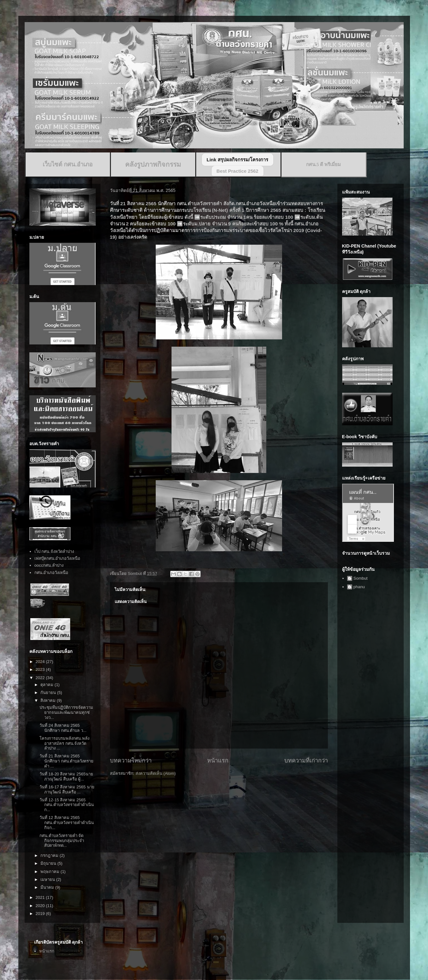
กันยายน (49, 693)
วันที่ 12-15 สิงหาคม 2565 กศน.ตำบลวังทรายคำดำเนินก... (67, 805)
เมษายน (48, 879)
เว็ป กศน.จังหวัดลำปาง (54, 551)
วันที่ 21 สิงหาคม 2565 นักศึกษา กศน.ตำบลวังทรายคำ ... (66, 761)
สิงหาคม (49, 700)
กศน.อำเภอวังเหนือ (51, 573)
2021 (41, 897)
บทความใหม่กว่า (131, 761)
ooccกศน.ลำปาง (49, 565)
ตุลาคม (48, 685)
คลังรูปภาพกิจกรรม (153, 164)
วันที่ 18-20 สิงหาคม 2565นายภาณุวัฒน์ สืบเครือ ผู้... (66, 777)
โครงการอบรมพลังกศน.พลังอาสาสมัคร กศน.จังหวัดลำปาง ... (64, 743)
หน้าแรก (218, 761)
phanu (359, 587)
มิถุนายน (49, 863)
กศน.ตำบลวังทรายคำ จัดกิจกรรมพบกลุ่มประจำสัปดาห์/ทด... (62, 840)
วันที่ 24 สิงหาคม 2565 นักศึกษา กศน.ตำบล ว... (63, 728)
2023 (41, 669)
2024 (41, 662)
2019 (41, 914)
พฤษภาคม (51, 872)
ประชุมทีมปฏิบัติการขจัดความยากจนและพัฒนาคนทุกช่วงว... (66, 712)
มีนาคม (48, 887)
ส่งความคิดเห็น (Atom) (156, 773)
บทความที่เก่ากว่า (306, 761)
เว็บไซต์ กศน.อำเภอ (68, 164)
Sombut (361, 578)
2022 (41, 678)
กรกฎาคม (50, 855)
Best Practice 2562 (237, 171)
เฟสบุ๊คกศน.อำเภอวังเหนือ (57, 558)
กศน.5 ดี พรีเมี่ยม (323, 164)
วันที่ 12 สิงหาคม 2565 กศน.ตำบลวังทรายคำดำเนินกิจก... (67, 822)
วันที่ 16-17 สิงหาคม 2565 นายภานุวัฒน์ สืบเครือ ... (67, 789)
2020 (41, 906)
